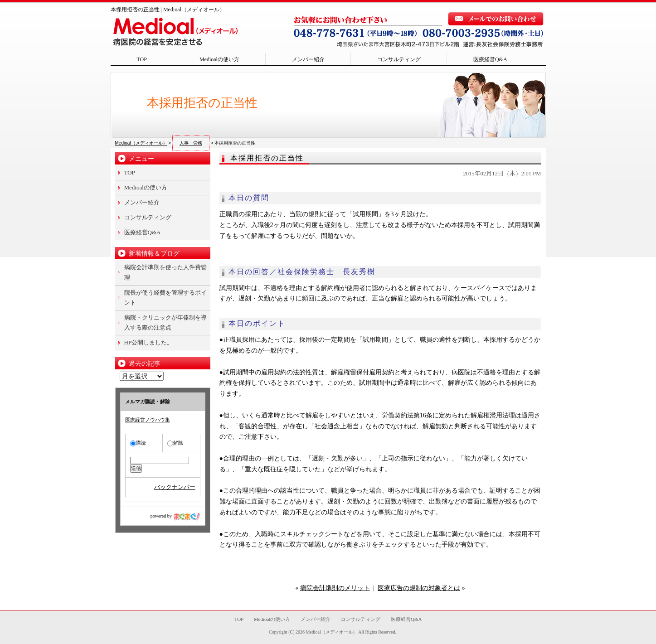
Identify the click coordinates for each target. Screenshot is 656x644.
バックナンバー (175, 487)
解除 (175, 443)
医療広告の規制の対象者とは (419, 588)
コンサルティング (399, 59)
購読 (138, 443)
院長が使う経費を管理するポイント (165, 298)
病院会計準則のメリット (335, 588)
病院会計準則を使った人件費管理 (165, 272)
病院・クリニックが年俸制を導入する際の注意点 (165, 322)
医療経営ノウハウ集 (148, 420)
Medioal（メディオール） (331, 632)
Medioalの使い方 (219, 59)
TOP (142, 59)
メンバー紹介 (308, 59)
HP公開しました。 (149, 342)
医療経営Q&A (490, 59)
